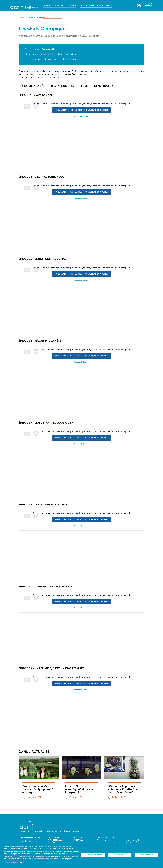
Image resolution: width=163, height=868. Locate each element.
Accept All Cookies (82, 116)
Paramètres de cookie (93, 855)
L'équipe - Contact (105, 838)
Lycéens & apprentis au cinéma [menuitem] (96, 6)
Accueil (22, 17)
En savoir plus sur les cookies (14, 862)
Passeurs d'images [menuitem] (52, 16)
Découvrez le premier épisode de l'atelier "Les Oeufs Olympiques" (123, 790)
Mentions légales (133, 841)
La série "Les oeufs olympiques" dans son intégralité (79, 790)
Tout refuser (120, 855)
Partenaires (102, 841)
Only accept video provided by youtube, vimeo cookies (82, 110)
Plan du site (131, 838)
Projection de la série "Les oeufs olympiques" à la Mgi (38, 790)
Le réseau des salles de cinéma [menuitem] (59, 6)
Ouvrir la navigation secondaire (149, 5)
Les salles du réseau (28, 841)
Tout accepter (146, 855)
